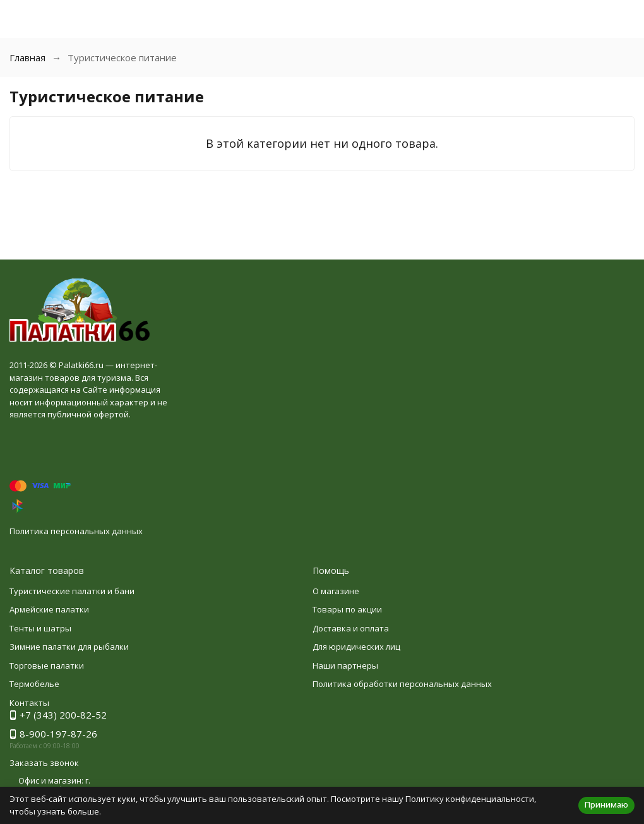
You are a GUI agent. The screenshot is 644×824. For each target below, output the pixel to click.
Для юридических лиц (356, 647)
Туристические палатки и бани (72, 591)
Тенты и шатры (40, 628)
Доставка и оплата (351, 628)
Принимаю (606, 804)
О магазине (336, 591)
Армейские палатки (49, 609)
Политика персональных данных (76, 531)
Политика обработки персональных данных (402, 684)
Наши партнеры (345, 666)
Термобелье (34, 684)
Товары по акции (347, 609)
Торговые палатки (47, 666)
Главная (27, 57)
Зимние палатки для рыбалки (69, 647)
